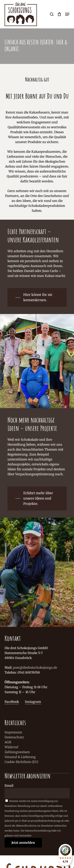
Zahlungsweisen (17, 752)
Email (9, 786)
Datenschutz (14, 737)
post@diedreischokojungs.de (35, 667)
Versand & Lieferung (20, 757)
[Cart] (59, 14)
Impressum (13, 732)
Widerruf (11, 747)
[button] (67, 14)
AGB (8, 742)
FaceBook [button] (12, 702)
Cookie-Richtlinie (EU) (21, 762)
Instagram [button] (33, 702)
